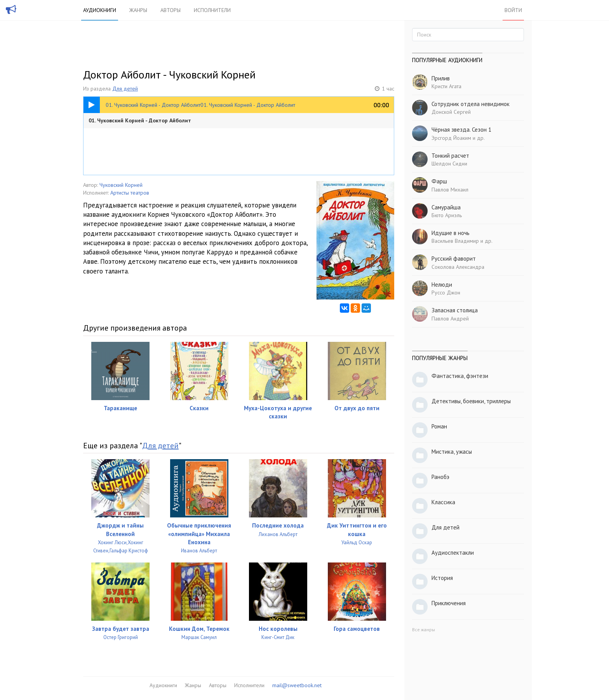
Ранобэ (440, 477)
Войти (513, 10)
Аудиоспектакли (453, 553)
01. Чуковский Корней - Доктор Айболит (140, 120)
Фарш (439, 181)
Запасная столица (455, 310)
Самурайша (446, 207)
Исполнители (212, 10)
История (442, 578)
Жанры (138, 10)
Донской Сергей (451, 112)
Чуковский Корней (121, 185)
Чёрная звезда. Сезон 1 (461, 130)
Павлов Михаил (450, 190)
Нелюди (442, 285)
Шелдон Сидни (449, 164)
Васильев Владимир (455, 241)
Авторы (171, 10)
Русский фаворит (454, 259)
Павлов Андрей (450, 319)
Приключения (449, 603)
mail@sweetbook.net (297, 685)
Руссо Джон (446, 293)
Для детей (125, 89)
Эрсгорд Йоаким (451, 138)
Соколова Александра (458, 267)
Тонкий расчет (450, 156)
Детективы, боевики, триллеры (471, 401)
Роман (439, 426)
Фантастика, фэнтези (460, 376)
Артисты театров (130, 193)
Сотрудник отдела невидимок (471, 104)
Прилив (441, 78)
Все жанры (424, 629)
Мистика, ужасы (452, 452)
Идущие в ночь (451, 233)
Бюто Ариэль (447, 215)
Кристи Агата (446, 86)
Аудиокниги (100, 10)
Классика (443, 502)
